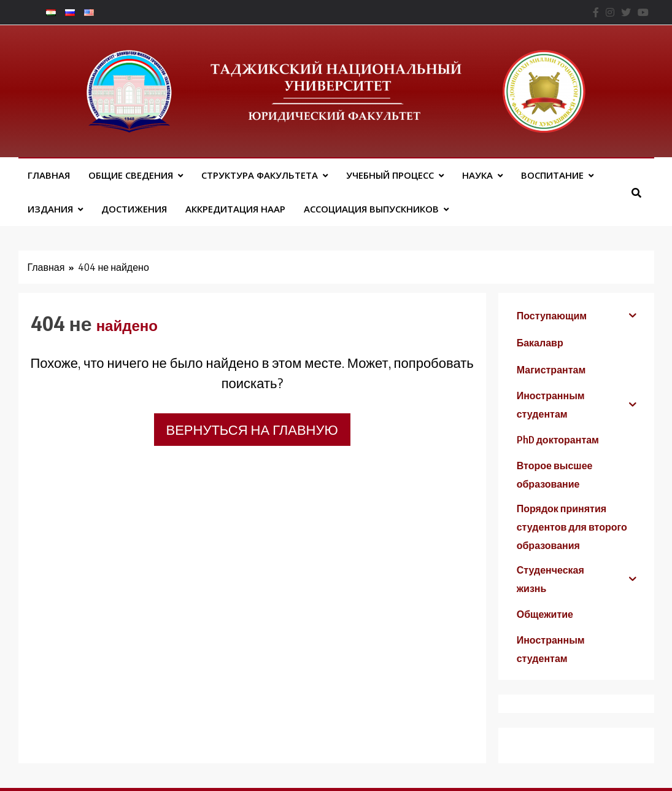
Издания (50, 209)
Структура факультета (260, 175)
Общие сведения (131, 175)
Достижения (134, 209)
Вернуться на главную (252, 429)
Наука (477, 175)
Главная (49, 175)
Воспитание (552, 175)
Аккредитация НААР (235, 209)
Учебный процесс (390, 175)
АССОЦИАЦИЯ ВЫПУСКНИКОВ (371, 209)
